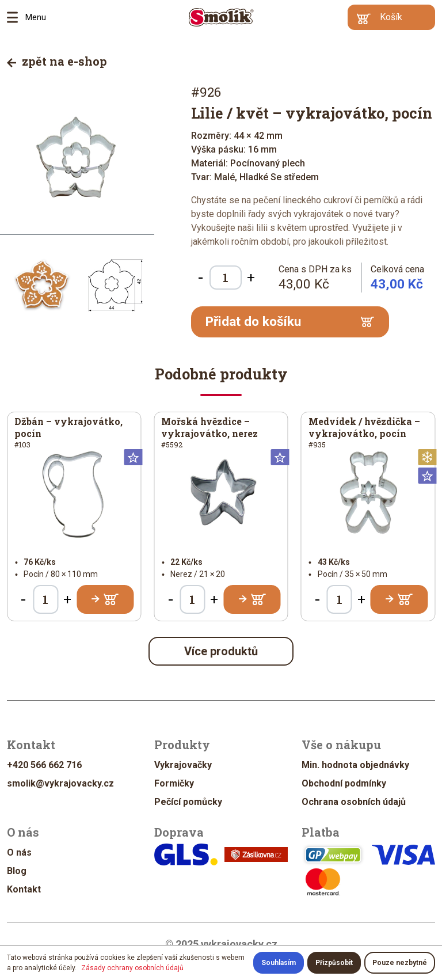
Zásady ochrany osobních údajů (132, 968)
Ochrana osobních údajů (354, 802)
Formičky (174, 783)
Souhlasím (279, 963)
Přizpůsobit (334, 963)
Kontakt (24, 889)
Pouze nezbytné (400, 963)
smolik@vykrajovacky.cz (60, 783)
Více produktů (221, 651)
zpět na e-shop (57, 61)
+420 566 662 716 (44, 765)
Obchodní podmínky (344, 783)
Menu (16, 17)
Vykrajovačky (183, 765)
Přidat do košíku (290, 322)
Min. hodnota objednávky (355, 765)
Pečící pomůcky (188, 802)
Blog (17, 871)
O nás (19, 852)
